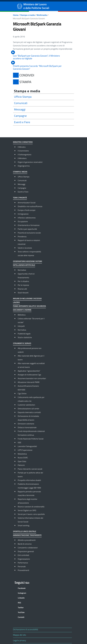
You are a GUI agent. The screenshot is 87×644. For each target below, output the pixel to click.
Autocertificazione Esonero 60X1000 (28, 388)
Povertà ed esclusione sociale (29, 233)
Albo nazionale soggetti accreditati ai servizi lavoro (31, 365)
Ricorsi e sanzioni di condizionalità (31, 507)
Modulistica (22, 454)
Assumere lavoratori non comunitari (32, 378)
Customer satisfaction (26, 405)
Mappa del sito (20, 635)
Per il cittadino (23, 281)
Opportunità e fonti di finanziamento (26, 276)
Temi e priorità (20, 198)
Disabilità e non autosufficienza (30, 206)
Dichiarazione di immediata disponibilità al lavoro (28, 418)
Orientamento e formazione (29, 225)
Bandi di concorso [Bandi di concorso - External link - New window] (25, 544)
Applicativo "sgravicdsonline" (29, 371)
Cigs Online (22, 393)
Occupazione (23, 221)
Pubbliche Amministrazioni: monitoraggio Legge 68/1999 (29, 486)
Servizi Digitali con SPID (27, 510)
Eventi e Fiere (23, 192)
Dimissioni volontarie (26, 424)
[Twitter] (28, 608)
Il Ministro (22, 147)
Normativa (22, 330)
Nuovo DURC (23, 458)
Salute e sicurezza (25, 248)
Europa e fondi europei (27, 210)
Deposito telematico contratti (29, 412)
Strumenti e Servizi (22, 343)
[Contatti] (28, 617)
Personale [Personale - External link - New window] (22, 566)
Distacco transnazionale (27, 427)
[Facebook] (28, 588)
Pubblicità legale (24, 334)
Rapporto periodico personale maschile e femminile (29, 493)
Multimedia (42, 15)
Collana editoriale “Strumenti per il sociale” (31, 320)
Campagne (22, 188)
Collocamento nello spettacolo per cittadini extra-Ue (31, 399)
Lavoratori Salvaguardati (27, 446)
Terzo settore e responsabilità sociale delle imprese (29, 253)
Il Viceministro (23, 151)
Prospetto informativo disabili (29, 480)
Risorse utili (22, 289)
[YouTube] (28, 612)
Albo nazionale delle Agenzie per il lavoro (31, 358)
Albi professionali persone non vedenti (30, 350)
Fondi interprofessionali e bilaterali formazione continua (31, 433)
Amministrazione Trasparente (27, 535)
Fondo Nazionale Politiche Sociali (31, 439)
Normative (22, 270)
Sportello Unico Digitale (25, 531)
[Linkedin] (28, 598)
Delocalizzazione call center (28, 409)
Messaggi (22, 184)
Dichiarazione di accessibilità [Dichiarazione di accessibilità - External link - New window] (26, 629)
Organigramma (24, 166)
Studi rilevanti (23, 293)
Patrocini (21, 465)
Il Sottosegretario (25, 154)
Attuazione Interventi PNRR (29, 382)
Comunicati (22, 180)
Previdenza (22, 237)
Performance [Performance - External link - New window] (23, 563)
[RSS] (28, 603)
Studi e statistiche (25, 337)
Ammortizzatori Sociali (27, 203)
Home (16, 15)
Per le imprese (23, 285)
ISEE (20, 442)
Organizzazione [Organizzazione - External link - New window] (24, 559)
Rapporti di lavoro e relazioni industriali (29, 242)
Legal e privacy (20, 640)
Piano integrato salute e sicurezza (29, 306)
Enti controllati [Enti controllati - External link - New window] (23, 555)
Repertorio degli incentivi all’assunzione (27, 501)
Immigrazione (23, 214)
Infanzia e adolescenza (27, 218)
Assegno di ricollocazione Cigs (29, 375)
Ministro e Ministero (23, 142)
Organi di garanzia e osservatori (30, 162)
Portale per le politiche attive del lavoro (30, 475)
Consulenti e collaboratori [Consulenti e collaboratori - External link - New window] (28, 548)
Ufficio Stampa (24, 177)
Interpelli (21, 326)
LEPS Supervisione (25, 450)
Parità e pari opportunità (27, 229)
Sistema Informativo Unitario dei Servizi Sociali (30, 520)
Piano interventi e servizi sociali (30, 469)
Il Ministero (22, 158)
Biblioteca (22, 315)
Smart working (24, 525)
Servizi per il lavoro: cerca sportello (31, 514)
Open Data (22, 461)
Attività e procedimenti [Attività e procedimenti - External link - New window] (27, 540)
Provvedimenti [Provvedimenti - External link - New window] (23, 570)
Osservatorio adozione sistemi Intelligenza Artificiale (27, 263)
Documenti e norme (22, 310)
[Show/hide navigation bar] (4, 6)
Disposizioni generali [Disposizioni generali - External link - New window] (26, 551)
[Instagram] (28, 593)
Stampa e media (28, 15)
